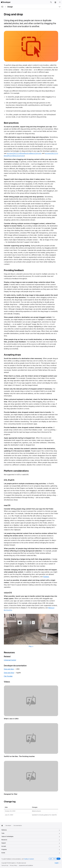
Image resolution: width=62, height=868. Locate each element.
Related (7, 656)
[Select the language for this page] (58, 863)
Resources (9, 653)
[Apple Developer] (6, 2)
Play (31, 646)
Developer (8, 826)
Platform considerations (16, 471)
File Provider (8, 676)
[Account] (55, 2)
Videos (7, 682)
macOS (7, 505)
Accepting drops (12, 355)
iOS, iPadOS (9, 480)
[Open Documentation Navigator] (2, 7)
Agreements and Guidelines (26, 865)
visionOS (8, 593)
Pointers (46, 577)
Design (10, 7)
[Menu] (60, 2)
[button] (51, 2)
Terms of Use (5, 865)
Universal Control (10, 660)
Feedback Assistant (29, 859)
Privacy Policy (14, 865)
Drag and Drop (9, 673)
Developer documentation (15, 666)
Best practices (11, 123)
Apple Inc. (14, 863)
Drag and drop (9, 669)
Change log (10, 802)
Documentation (18, 826)
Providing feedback (14, 270)
